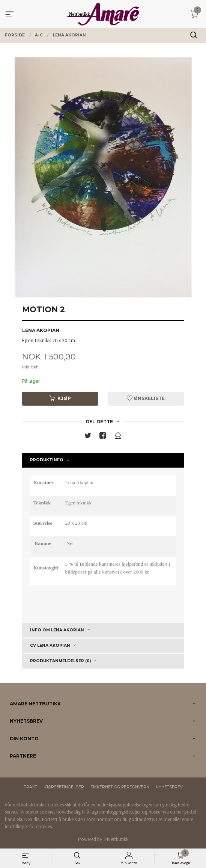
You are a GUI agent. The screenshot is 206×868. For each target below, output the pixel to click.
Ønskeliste (146, 398)
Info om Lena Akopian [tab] (57, 630)
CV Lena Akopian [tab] (50, 645)
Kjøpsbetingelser (64, 787)
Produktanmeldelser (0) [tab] (60, 661)
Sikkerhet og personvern (120, 787)
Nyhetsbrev (169, 787)
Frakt (30, 787)
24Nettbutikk (116, 839)
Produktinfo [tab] (47, 460)
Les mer (164, 819)
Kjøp (60, 398)
